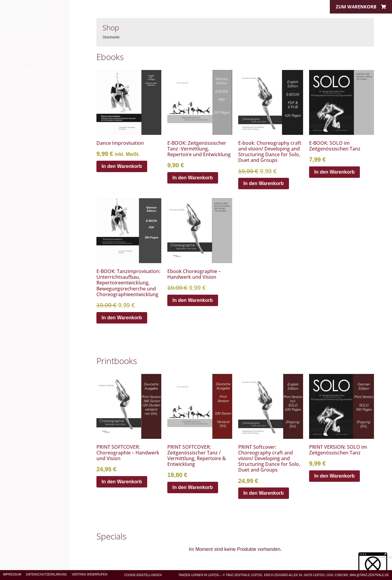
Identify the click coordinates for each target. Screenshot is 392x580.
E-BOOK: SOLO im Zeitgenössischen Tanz (335, 146)
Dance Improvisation (120, 143)
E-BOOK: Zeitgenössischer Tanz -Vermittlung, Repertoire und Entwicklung (199, 149)
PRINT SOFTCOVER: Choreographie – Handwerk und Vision (128, 453)
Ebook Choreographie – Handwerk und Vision (194, 274)
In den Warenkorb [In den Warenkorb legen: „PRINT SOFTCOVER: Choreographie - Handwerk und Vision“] (122, 482)
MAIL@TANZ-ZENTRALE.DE (369, 575)
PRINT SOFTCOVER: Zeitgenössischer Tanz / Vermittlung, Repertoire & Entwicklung (197, 456)
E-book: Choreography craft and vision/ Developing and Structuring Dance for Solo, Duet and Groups (270, 152)
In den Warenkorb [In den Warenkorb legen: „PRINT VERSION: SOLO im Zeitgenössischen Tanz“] (334, 476)
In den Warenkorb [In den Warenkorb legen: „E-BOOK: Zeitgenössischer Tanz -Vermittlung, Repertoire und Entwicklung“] (193, 178)
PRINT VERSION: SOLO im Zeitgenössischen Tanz (338, 450)
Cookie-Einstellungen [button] (143, 575)
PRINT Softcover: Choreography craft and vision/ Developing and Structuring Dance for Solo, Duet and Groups (269, 459)
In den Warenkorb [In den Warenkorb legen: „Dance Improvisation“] (122, 166)
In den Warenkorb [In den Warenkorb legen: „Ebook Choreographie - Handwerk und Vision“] (193, 300)
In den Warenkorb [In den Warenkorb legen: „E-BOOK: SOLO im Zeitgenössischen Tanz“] (334, 172)
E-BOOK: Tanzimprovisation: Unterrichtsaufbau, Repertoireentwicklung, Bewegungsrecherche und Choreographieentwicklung (128, 283)
